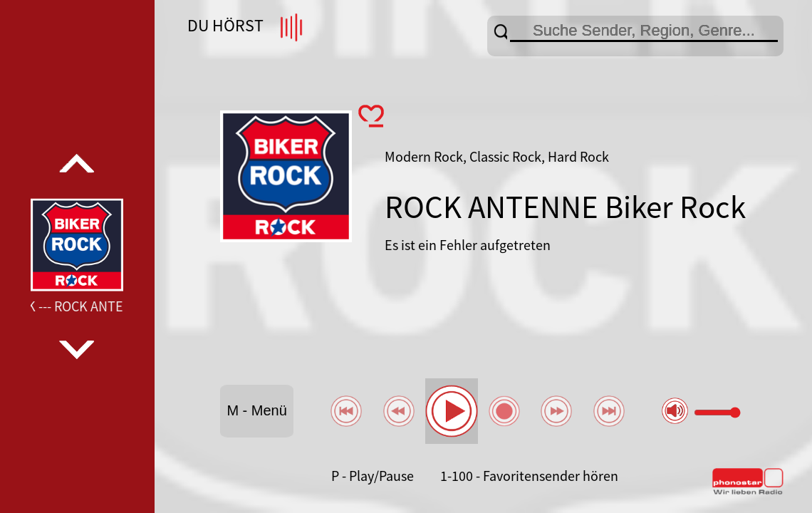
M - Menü (256, 410)
